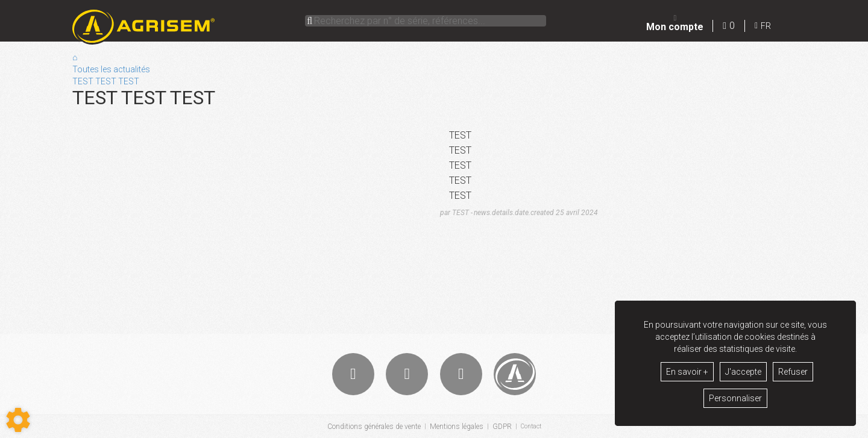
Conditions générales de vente (372, 427)
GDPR (500, 427)
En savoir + (687, 372)
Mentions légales (454, 427)
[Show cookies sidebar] (18, 420)
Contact (531, 427)
